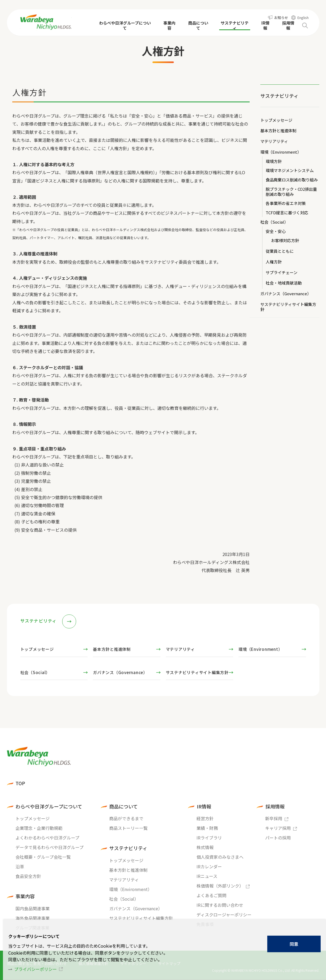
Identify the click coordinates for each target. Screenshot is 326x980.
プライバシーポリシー (36, 969)
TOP (20, 783)
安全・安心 (276, 232)
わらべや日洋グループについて (49, 806)
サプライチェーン (282, 273)
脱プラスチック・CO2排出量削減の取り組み (291, 192)
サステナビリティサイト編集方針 (288, 307)
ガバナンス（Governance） (286, 294)
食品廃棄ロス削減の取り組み (292, 180)
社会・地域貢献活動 (284, 283)
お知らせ (281, 17)
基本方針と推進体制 (278, 131)
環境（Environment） (281, 152)
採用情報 (275, 806)
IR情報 (204, 806)
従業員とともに (280, 251)
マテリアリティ (274, 141)
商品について (123, 806)
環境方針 (274, 162)
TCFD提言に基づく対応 (287, 213)
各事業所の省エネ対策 (286, 203)
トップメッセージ (276, 120)
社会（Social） (274, 222)
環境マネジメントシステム (290, 171)
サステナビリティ (279, 96)
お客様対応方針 (285, 241)
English (303, 17)
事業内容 (25, 896)
